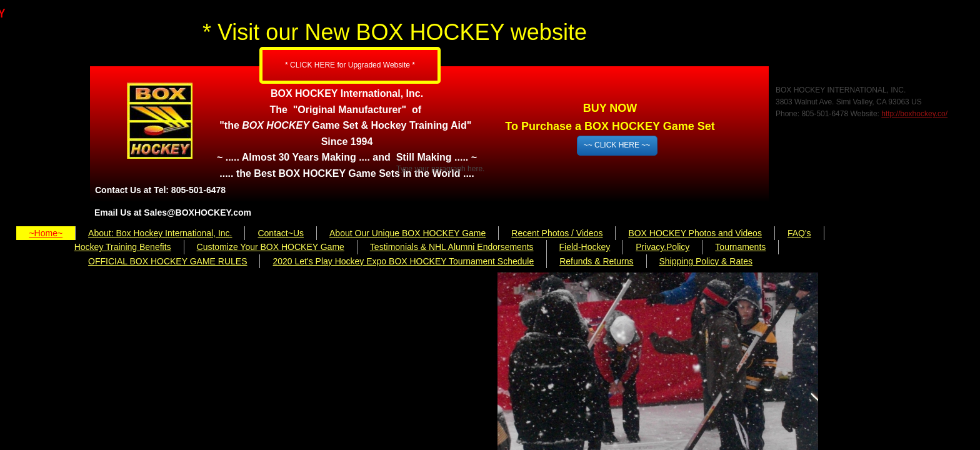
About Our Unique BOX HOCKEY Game (407, 233)
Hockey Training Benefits (123, 247)
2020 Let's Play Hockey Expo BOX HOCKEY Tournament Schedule (403, 261)
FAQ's (799, 233)
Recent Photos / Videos (557, 233)
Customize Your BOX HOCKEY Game (271, 247)
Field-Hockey (585, 247)
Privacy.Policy (662, 247)
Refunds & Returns (596, 261)
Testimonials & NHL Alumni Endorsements (452, 247)
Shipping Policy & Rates (706, 261)
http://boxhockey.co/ (914, 114)
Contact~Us (281, 233)
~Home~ (46, 233)
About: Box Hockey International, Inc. (160, 233)
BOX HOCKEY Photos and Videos (695, 233)
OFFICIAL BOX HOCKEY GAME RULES (167, 261)
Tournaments (740, 247)
